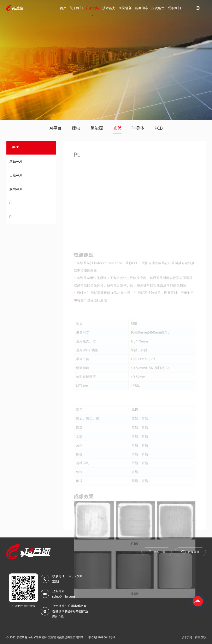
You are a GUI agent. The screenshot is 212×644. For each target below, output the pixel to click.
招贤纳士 (158, 8)
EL (11, 217)
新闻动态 (142, 8)
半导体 (138, 128)
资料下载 (157, 552)
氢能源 (97, 128)
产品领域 (93, 8)
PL (11, 203)
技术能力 (109, 8)
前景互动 (200, 637)
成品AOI (16, 161)
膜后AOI (16, 189)
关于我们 (76, 8)
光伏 (117, 128)
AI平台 (55, 128)
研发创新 (125, 8)
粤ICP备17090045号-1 (102, 637)
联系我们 (174, 8)
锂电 (76, 128)
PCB (159, 128)
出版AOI (16, 175)
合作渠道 (190, 552)
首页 (63, 8)
